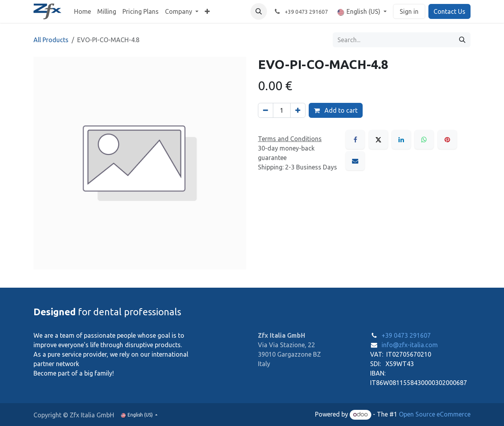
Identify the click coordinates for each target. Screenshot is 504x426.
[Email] (355, 161)
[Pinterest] (447, 140)
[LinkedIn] (401, 140)
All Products (51, 40)
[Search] (462, 40)
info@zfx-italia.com (410, 345)
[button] (259, 11)
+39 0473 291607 (406, 335)
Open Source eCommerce (435, 414)
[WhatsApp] (424, 140)
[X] (378, 140)
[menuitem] (82, 11)
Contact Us (449, 11)
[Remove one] (266, 110)
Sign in (409, 11)
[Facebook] (355, 140)
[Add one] (298, 110)
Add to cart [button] (336, 110)
